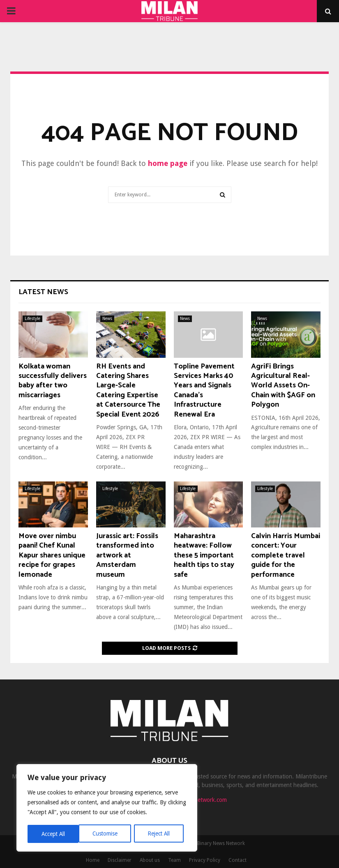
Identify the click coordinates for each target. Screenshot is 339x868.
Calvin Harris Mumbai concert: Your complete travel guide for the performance (286, 555)
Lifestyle (32, 319)
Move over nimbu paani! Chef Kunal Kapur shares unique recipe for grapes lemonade (52, 555)
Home (93, 860)
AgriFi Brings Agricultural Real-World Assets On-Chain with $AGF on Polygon (283, 386)
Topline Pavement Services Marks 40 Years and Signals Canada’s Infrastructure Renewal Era (204, 390)
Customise (54, 834)
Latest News (43, 292)
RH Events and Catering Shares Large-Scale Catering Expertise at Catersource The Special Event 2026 (128, 390)
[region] (107, 808)
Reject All (108, 834)
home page (168, 163)
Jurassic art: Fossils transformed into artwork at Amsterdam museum (127, 555)
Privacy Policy (205, 860)
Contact (238, 860)
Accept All (161, 834)
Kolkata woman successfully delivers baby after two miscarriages (53, 381)
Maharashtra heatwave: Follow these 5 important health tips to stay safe (204, 555)
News (107, 319)
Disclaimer (120, 860)
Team (174, 860)
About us (150, 860)
